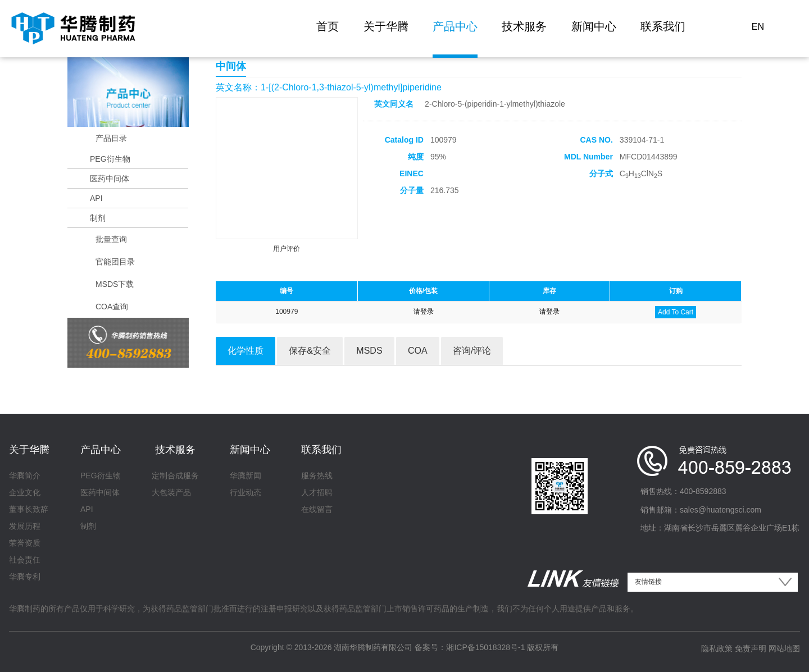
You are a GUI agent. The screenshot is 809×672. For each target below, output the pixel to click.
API (96, 198)
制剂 (98, 218)
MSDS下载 (115, 284)
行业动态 (246, 492)
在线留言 (317, 509)
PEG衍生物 (110, 159)
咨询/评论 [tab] (472, 351)
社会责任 (25, 560)
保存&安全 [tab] (310, 351)
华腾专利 (25, 577)
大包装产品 (171, 492)
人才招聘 (317, 492)
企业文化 (25, 492)
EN (758, 27)
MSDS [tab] (369, 351)
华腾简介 (25, 476)
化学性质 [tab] (246, 351)
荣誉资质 (25, 543)
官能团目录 (115, 262)
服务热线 (317, 476)
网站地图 (784, 648)
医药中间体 (110, 179)
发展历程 (25, 526)
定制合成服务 (175, 476)
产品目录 (111, 138)
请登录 (424, 312)
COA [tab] (418, 351)
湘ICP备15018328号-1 (485, 647)
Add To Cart (676, 312)
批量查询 (111, 239)
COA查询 (112, 307)
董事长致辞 (29, 509)
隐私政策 (717, 648)
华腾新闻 (246, 476)
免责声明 (751, 648)
